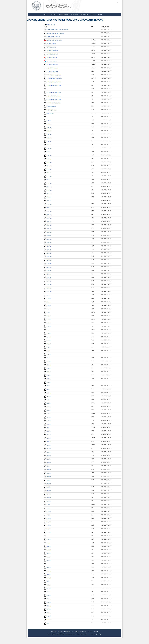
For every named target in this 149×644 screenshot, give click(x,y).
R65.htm (47, 487)
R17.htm (47, 302)
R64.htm (47, 484)
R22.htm (47, 323)
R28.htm (47, 344)
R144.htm (48, 292)
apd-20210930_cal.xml (51, 51)
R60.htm (47, 470)
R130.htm (48, 239)
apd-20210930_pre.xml (51, 72)
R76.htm (47, 529)
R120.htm (48, 201)
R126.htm (48, 222)
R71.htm (47, 512)
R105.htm (48, 141)
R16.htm (47, 299)
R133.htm (48, 250)
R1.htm (47, 117)
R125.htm (48, 218)
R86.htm (47, 567)
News (100, 14)
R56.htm (47, 452)
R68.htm (47, 498)
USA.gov (100, 634)
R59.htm (47, 463)
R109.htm (48, 155)
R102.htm (48, 131)
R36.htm (47, 375)
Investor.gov (93, 634)
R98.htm (47, 613)
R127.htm (48, 225)
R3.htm (47, 351)
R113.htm (48, 173)
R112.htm (48, 169)
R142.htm (48, 285)
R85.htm (47, 564)
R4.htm (47, 389)
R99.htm (47, 616)
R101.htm (48, 127)
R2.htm (47, 313)
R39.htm (47, 386)
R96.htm (47, 606)
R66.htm (47, 491)
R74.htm (47, 522)
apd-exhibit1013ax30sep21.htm (53, 79)
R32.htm (47, 361)
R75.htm (47, 526)
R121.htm (48, 204)
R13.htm (47, 236)
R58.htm (47, 459)
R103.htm (48, 134)
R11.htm (47, 159)
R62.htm (47, 477)
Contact (96, 632)
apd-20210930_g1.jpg (51, 58)
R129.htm (48, 232)
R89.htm (47, 578)
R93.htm (47, 595)
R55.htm (47, 449)
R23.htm (47, 326)
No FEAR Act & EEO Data (58, 634)
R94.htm (47, 599)
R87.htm (47, 571)
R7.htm (47, 505)
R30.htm (47, 354)
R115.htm (48, 180)
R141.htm (48, 281)
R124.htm (48, 215)
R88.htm (47, 574)
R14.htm (47, 274)
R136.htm (48, 260)
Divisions (53, 14)
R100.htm (48, 124)
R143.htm (48, 288)
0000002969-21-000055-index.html (54, 33)
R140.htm (48, 278)
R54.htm (47, 445)
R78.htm (47, 536)
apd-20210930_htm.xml (51, 65)
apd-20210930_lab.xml (51, 68)
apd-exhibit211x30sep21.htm (52, 82)
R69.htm (47, 501)
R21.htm (47, 320)
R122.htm (48, 208)
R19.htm (47, 309)
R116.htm (48, 183)
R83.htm (47, 557)
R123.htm (48, 211)
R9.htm (47, 581)
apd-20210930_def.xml (51, 54)
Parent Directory (49, 24)
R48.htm (47, 421)
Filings (93, 14)
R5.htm (47, 428)
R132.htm (48, 246)
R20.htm (47, 316)
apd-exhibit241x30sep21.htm (52, 89)
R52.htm (47, 438)
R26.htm (47, 337)
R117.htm (48, 187)
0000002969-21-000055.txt (52, 37)
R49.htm (47, 424)
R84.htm (47, 560)
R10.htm (47, 120)
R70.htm (47, 508)
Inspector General (82, 632)
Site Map (54, 632)
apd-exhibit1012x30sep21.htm (53, 75)
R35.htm (47, 372)
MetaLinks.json (49, 113)
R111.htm (48, 166)
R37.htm (47, 379)
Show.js (47, 623)
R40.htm (47, 393)
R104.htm (48, 138)
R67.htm (47, 494)
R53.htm (47, 442)
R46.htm (47, 414)
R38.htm (47, 382)
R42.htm (47, 400)
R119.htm (48, 194)
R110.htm (48, 162)
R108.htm (48, 152)
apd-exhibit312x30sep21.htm (52, 96)
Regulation (75, 14)
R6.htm (47, 466)
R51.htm (47, 435)
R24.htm (47, 330)
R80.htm (47, 547)
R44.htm (47, 407)
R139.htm (48, 271)
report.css (48, 620)
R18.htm (47, 306)
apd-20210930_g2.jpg (51, 61)
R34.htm (47, 368)
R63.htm (47, 480)
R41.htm (47, 396)
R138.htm (48, 267)
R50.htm (47, 431)
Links (87, 634)
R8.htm (47, 543)
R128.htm (48, 229)
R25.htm (47, 333)
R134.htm (48, 253)
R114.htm (48, 176)
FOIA (48, 634)
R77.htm (47, 533)
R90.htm (47, 585)
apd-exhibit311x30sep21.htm (52, 92)
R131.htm (48, 243)
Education (84, 14)
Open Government (71, 634)
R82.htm (47, 553)
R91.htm (47, 588)
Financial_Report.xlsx (51, 110)
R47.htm (47, 417)
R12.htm (47, 197)
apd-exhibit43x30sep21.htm (52, 103)
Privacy (74, 632)
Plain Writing (80, 634)
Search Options (117, 2)
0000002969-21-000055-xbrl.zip (53, 40)
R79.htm (47, 540)
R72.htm (47, 515)
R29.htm (47, 347)
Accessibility (61, 632)
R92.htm (47, 592)
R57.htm (47, 456)
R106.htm (48, 145)
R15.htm (47, 295)
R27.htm (47, 340)
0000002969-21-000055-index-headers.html (56, 30)
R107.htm (48, 148)
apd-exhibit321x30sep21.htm (52, 99)
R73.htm (47, 519)
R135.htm (48, 257)
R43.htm (47, 403)
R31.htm (47, 358)
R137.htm (48, 264)
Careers (90, 632)
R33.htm (47, 365)
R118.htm (48, 190)
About (46, 14)
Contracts (68, 632)
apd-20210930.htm (50, 44)
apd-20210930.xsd (50, 47)
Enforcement (64, 14)
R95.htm (47, 602)
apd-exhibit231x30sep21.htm (52, 86)
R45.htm (47, 410)
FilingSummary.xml (50, 106)
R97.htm (47, 609)
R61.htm (47, 473)
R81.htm (47, 550)
